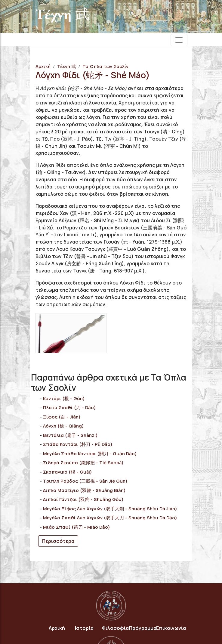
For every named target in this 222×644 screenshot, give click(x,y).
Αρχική (43, 66)
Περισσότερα (58, 541)
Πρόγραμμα (143, 628)
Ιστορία (84, 628)
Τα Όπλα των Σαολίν (105, 66)
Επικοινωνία (171, 628)
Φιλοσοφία (115, 628)
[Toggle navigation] (179, 40)
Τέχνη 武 (66, 66)
